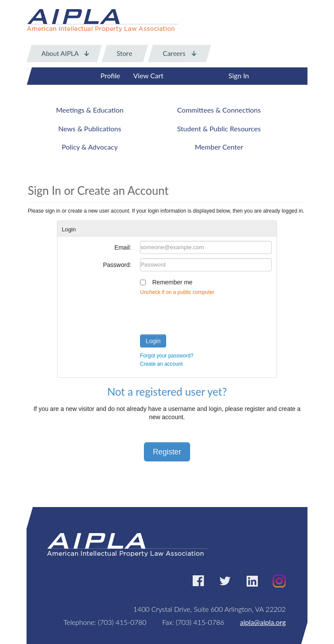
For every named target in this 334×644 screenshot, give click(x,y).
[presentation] (206, 313)
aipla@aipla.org (263, 622)
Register (167, 452)
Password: (117, 265)
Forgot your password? (167, 356)
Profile (110, 75)
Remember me (172, 282)
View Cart (148, 75)
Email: (123, 247)
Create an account (161, 364)
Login (153, 341)
